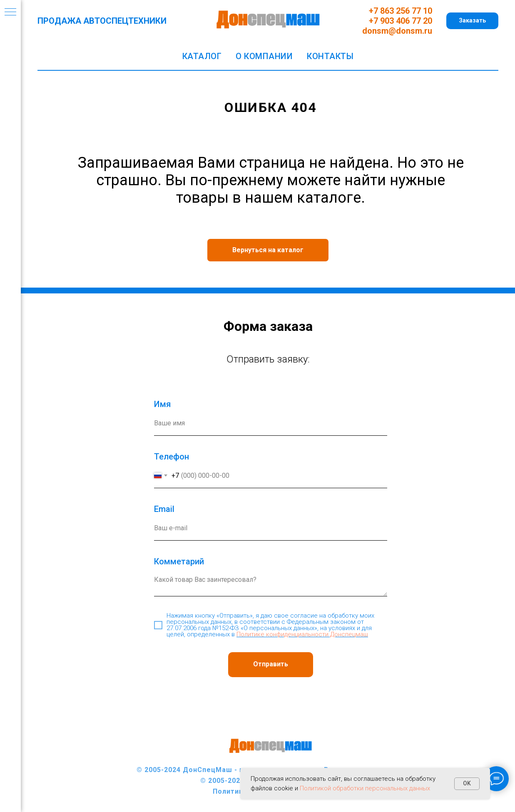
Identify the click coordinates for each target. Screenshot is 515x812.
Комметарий (179, 561)
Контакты (330, 56)
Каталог (202, 56)
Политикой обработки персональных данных (365, 788)
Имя (162, 404)
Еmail (164, 509)
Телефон (172, 457)
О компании (264, 56)
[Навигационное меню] (10, 12)
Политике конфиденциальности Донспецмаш (302, 634)
